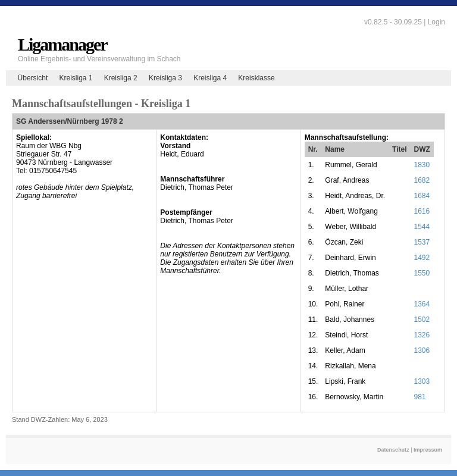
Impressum (428, 450)
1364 (422, 304)
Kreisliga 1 (76, 78)
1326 (422, 335)
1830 (422, 165)
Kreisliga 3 (165, 78)
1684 (422, 196)
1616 (422, 211)
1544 (422, 227)
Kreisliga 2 (121, 78)
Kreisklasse (256, 78)
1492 (422, 258)
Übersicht (33, 78)
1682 (422, 180)
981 (420, 397)
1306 (422, 350)
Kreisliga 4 (210, 78)
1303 (422, 381)
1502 (422, 320)
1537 (422, 242)
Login (436, 22)
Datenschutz (393, 450)
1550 (422, 273)
